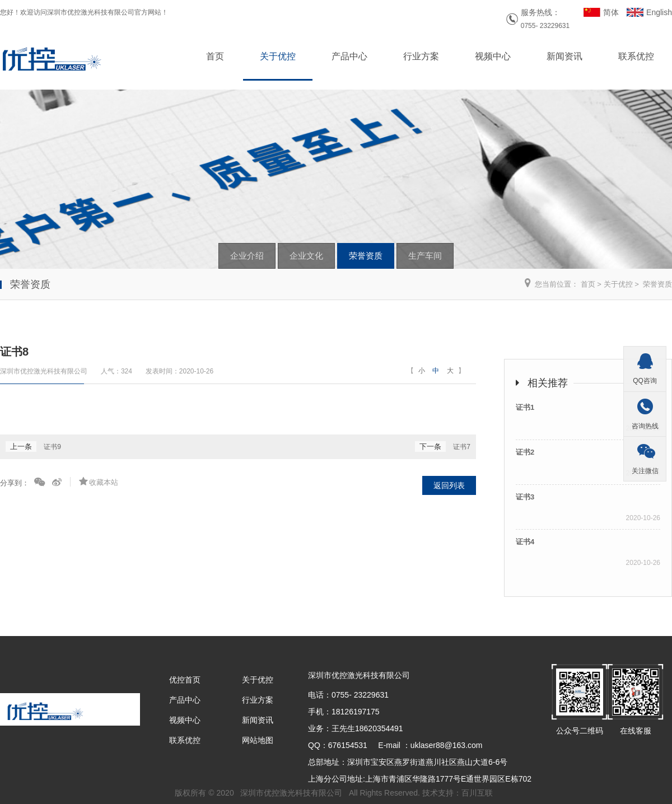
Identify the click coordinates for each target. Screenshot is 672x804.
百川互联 (477, 793)
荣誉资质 (366, 256)
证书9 (52, 447)
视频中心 (493, 56)
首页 (215, 56)
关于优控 (278, 56)
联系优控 (636, 56)
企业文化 (306, 256)
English (659, 12)
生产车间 (425, 256)
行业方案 (421, 56)
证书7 (462, 447)
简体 (611, 12)
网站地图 (258, 740)
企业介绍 (247, 256)
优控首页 (185, 680)
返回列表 (449, 485)
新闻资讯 (564, 56)
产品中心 (349, 56)
